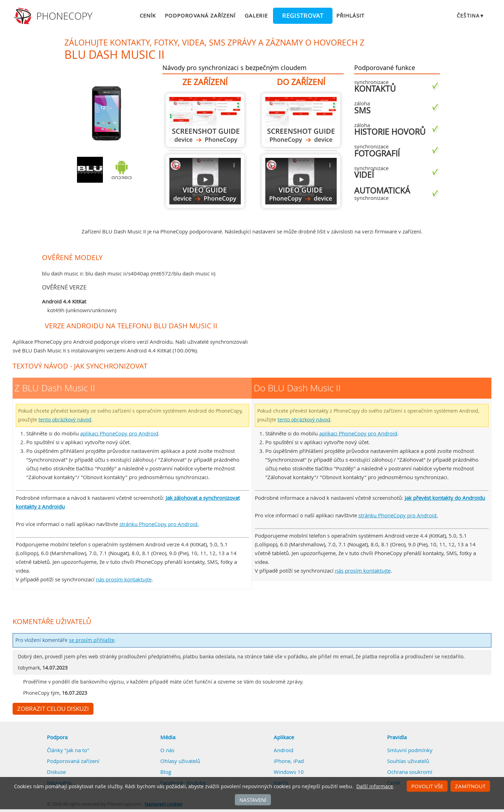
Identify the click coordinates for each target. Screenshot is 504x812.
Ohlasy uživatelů (180, 761)
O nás (167, 750)
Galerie (256, 15)
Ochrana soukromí (410, 772)
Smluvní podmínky (410, 750)
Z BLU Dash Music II (205, 120)
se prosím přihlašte (92, 640)
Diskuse (56, 772)
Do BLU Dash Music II (301, 120)
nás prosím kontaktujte (124, 579)
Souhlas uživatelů (408, 761)
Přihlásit (350, 15)
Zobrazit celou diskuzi (53, 709)
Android (283, 750)
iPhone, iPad (289, 761)
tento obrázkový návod (65, 420)
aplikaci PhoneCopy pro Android (119, 433)
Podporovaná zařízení (200, 15)
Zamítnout (470, 786)
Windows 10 (289, 772)
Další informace (375, 786)
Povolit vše (427, 786)
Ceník (148, 15)
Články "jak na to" (68, 750)
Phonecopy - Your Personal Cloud (54, 16)
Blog (166, 772)
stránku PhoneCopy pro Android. (159, 524)
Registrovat (303, 16)
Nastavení (253, 800)
